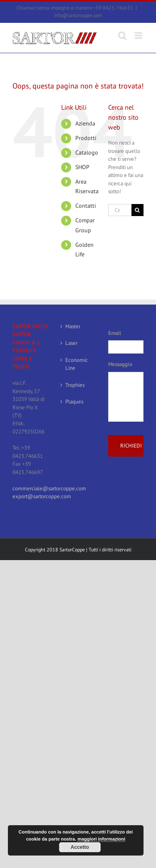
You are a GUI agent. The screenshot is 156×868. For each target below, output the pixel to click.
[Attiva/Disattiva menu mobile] (139, 36)
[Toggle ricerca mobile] (122, 36)
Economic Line (77, 364)
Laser (71, 343)
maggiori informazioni (101, 839)
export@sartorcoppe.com (42, 496)
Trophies (75, 385)
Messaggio (120, 364)
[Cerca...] (120, 210)
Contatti (86, 206)
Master (73, 326)
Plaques (74, 402)
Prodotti (86, 138)
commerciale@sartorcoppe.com (49, 488)
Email (115, 333)
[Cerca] (137, 210)
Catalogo (87, 152)
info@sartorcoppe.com (78, 15)
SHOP (82, 167)
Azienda (85, 123)
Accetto (80, 847)
